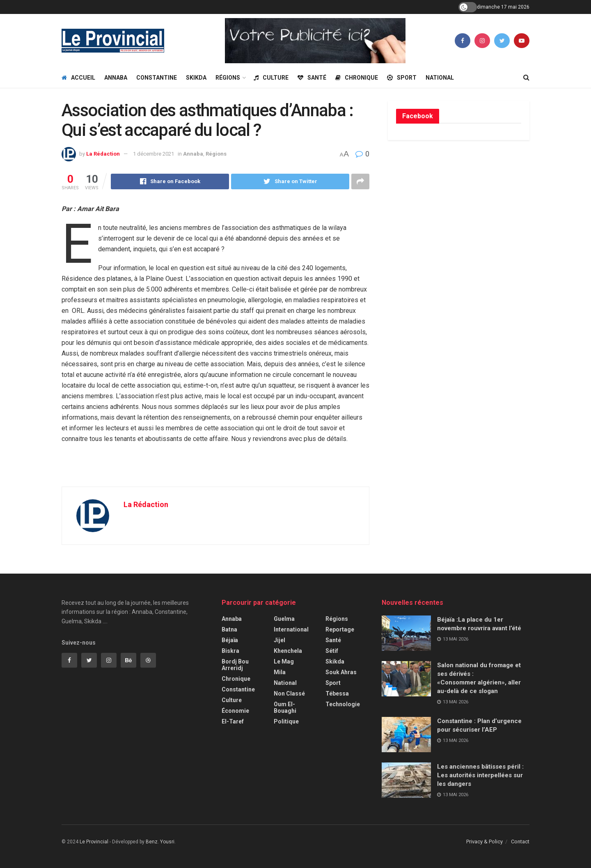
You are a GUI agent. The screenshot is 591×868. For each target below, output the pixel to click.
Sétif (332, 651)
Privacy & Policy (484, 842)
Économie (235, 711)
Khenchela (288, 651)
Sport (402, 78)
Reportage (340, 629)
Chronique (357, 78)
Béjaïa (230, 640)
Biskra (230, 651)
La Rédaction (103, 154)
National (440, 78)
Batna (229, 629)
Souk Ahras (341, 672)
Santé (312, 78)
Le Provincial (94, 842)
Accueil (78, 78)
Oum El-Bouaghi (285, 707)
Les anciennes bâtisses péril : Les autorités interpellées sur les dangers (480, 775)
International (291, 629)
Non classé (289, 693)
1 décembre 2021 (153, 154)
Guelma (284, 619)
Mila (280, 672)
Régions (228, 78)
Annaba (116, 78)
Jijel (279, 640)
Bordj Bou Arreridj (235, 665)
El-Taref (233, 721)
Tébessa (337, 693)
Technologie (343, 704)
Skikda (196, 78)
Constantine (157, 78)
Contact (520, 842)
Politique (286, 721)
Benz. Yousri (160, 842)
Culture (271, 78)
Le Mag (284, 661)
